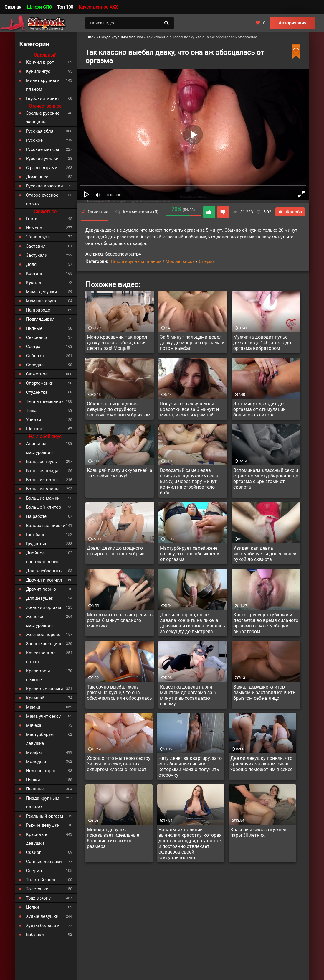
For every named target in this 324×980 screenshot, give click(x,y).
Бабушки (35, 935)
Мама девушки (42, 292)
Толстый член (41, 880)
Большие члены (43, 489)
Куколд (34, 283)
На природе (38, 310)
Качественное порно (41, 657)
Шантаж (34, 429)
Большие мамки (43, 498)
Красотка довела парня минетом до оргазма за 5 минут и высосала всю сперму (188, 695)
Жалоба (290, 212)
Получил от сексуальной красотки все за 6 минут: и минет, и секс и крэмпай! (189, 409)
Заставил (36, 246)
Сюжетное (37, 374)
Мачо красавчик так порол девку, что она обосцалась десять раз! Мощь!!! (117, 343)
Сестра (33, 347)
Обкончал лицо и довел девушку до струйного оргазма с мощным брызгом (119, 409)
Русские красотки (44, 186)
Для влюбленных (44, 571)
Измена (34, 228)
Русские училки (42, 159)
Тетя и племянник (45, 401)
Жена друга (38, 237)
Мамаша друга (41, 301)
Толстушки (37, 889)
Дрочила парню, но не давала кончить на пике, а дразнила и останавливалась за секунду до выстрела (192, 623)
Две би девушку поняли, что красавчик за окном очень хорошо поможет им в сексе (261, 764)
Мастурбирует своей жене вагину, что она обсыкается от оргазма (190, 554)
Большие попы (42, 480)
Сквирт (33, 852)
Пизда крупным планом (136, 261)
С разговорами (42, 168)
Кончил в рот (40, 62)
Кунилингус (38, 71)
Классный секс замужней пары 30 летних (258, 832)
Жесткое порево (43, 635)
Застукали (37, 255)
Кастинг (34, 274)
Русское (34, 140)
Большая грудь (41, 462)
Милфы (34, 752)
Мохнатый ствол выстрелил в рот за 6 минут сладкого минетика (120, 620)
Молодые (36, 762)
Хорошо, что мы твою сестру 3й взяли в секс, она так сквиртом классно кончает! (119, 764)
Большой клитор (43, 507)
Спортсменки (40, 383)
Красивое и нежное (38, 675)
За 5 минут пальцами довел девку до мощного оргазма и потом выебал (192, 343)
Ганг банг (35, 535)
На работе (36, 516)
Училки (34, 420)
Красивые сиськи (44, 689)
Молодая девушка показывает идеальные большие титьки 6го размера (113, 838)
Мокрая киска (180, 261)
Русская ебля (40, 131)
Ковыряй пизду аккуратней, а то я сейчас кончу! (120, 473)
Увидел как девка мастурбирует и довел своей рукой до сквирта (265, 554)
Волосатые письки (46, 526)
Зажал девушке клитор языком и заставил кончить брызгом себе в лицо (264, 692)
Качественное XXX (98, 7)
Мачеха (34, 725)
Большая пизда (42, 471)
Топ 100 (65, 7)
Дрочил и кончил (44, 580)
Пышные (35, 789)
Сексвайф (36, 337)
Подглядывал (40, 319)
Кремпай (35, 698)
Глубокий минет (43, 98)
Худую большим (43, 925)
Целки (33, 907)
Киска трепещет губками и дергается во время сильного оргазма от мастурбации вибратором (266, 623)
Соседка (35, 365)
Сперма (207, 261)
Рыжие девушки (43, 825)
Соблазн (35, 356)
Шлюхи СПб (39, 7)
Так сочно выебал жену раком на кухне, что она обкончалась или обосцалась (119, 692)
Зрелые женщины (45, 644)
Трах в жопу (38, 898)
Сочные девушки (44, 862)
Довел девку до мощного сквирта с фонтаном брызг (117, 551)
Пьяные (34, 328)
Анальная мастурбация (39, 448)
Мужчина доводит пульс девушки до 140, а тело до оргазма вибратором (262, 343)
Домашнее (37, 177)
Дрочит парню (41, 589)
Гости (32, 219)
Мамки (33, 707)
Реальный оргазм (44, 816)
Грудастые (37, 544)
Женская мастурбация (39, 621)
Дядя (31, 264)
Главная (13, 7)
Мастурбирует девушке (40, 739)
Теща (31, 411)
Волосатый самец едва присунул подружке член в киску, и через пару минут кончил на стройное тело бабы (189, 481)
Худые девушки (42, 916)
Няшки (33, 780)
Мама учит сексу (43, 716)
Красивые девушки (37, 839)
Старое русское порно (42, 200)
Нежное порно (41, 771)
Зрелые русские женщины (43, 118)
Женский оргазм (43, 607)
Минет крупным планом (43, 85)
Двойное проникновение (43, 557)
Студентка (37, 392)
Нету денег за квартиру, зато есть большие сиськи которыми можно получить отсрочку (190, 767)
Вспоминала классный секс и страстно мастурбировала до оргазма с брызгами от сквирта (266, 479)
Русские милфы (43, 149)
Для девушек (40, 598)
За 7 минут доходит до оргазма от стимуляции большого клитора (259, 409)
